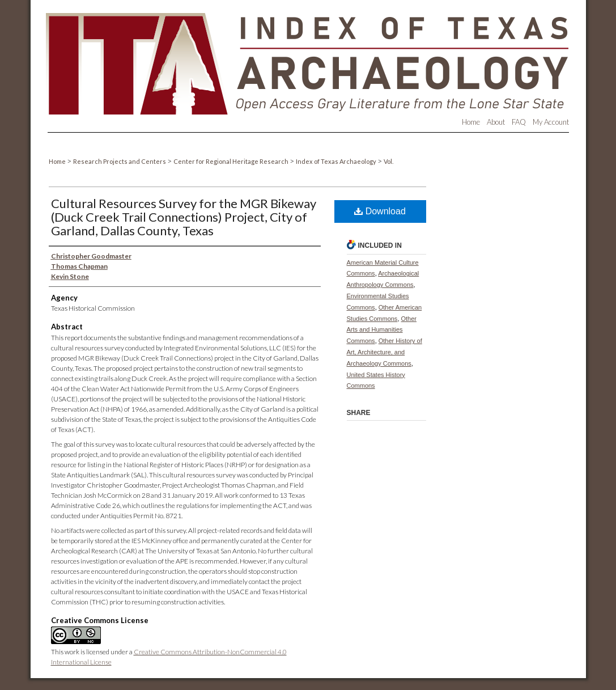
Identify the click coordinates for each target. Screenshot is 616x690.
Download (380, 211)
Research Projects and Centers (120, 161)
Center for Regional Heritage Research (231, 161)
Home (58, 161)
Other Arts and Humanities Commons (382, 330)
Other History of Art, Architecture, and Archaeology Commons (385, 352)
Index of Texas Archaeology (337, 161)
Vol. (388, 161)
